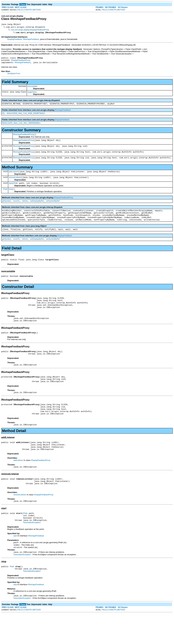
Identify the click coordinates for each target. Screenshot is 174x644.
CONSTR (28, 10)
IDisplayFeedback (15, 40)
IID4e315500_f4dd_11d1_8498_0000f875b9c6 (26, 116)
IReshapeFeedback (31, 40)
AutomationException (32, 550)
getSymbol (6, 208)
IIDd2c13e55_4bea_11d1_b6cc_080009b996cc (21, 126)
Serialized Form (14, 75)
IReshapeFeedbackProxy (23, 138)
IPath (16, 190)
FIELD (20, 10)
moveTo (16, 208)
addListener (14, 177)
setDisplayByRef (37, 208)
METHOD (37, 10)
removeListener (15, 183)
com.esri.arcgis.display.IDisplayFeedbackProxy (30, 30)
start (10, 190)
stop (10, 196)
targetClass (32, 94)
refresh (25, 208)
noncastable (32, 88)
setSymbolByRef (53, 208)
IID (3, 116)
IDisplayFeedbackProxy (21, 62)
